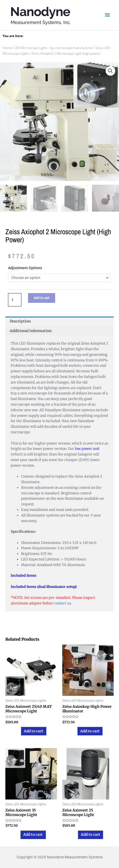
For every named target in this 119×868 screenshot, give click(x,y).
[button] (110, 71)
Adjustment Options (25, 268)
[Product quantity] (15, 300)
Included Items (24, 576)
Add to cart (42, 298)
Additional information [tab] (31, 331)
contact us (62, 603)
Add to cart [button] (34, 731)
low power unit (87, 449)
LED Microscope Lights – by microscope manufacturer (54, 48)
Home (7, 48)
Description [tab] (20, 321)
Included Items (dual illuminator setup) (44, 587)
